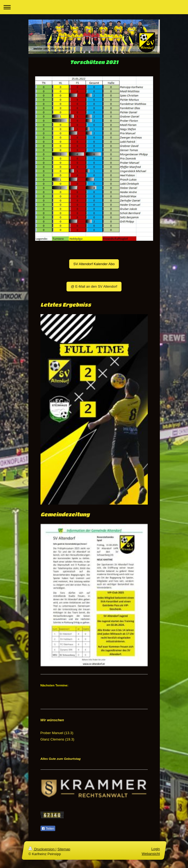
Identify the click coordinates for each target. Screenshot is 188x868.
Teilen (48, 829)
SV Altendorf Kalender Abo (94, 264)
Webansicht (151, 854)
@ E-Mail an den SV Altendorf (94, 286)
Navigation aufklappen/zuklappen (94, 7)
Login (156, 849)
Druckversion (42, 849)
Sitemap (64, 849)
